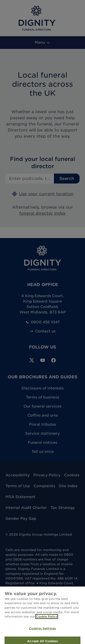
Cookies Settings (42, 631)
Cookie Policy (47, 619)
